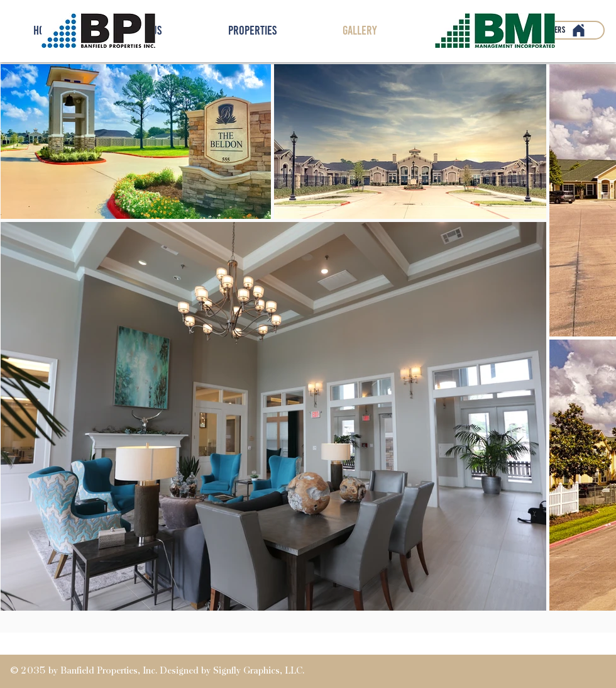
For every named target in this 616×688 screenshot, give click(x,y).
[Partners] (560, 30)
